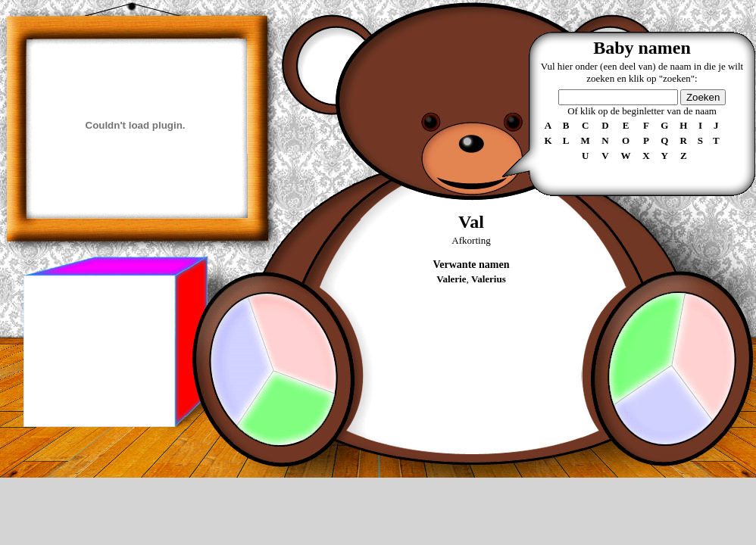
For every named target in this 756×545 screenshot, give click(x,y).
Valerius (489, 279)
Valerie (451, 279)
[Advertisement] (98, 351)
